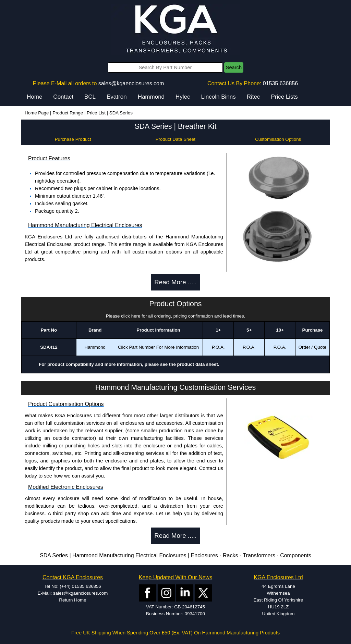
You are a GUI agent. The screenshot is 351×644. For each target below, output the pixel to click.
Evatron (117, 97)
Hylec (183, 97)
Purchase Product (73, 139)
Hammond (151, 97)
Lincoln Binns (219, 97)
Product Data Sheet (175, 139)
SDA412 (49, 347)
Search (234, 67)
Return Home (72, 600)
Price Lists (284, 97)
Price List (96, 113)
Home (34, 97)
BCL (90, 97)
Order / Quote (313, 347)
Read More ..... (175, 282)
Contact (63, 97)
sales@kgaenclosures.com (131, 83)
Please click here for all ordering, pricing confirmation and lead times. (176, 316)
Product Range (68, 113)
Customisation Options (278, 139)
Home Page (37, 113)
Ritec (253, 97)
